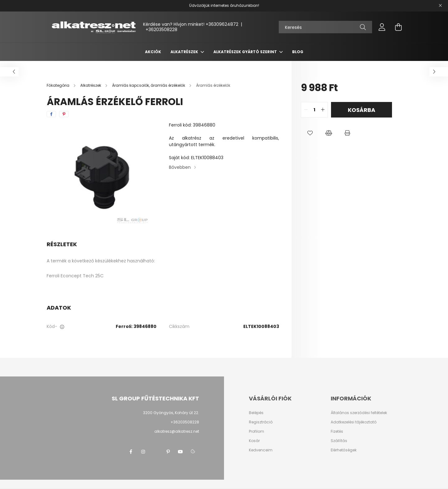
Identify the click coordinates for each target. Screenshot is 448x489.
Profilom (257, 431)
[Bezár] (440, 6)
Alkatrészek (185, 52)
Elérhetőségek (344, 450)
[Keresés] (325, 27)
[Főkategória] (58, 85)
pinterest (168, 452)
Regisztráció (261, 422)
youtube (180, 452)
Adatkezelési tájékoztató (354, 422)
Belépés (256, 413)
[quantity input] (314, 110)
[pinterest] (64, 114)
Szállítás (339, 441)
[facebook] (51, 114)
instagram (143, 452)
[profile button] (382, 27)
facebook (131, 452)
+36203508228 (161, 30)
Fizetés (337, 431)
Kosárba (362, 110)
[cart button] (398, 27)
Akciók (153, 52)
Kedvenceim (261, 450)
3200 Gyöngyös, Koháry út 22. (171, 413)
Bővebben (180, 167)
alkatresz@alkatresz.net (177, 431)
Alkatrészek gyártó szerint (246, 52)
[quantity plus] (323, 110)
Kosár (254, 441)
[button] (310, 133)
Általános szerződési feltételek (359, 413)
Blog (298, 52)
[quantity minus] (306, 110)
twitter (156, 452)
